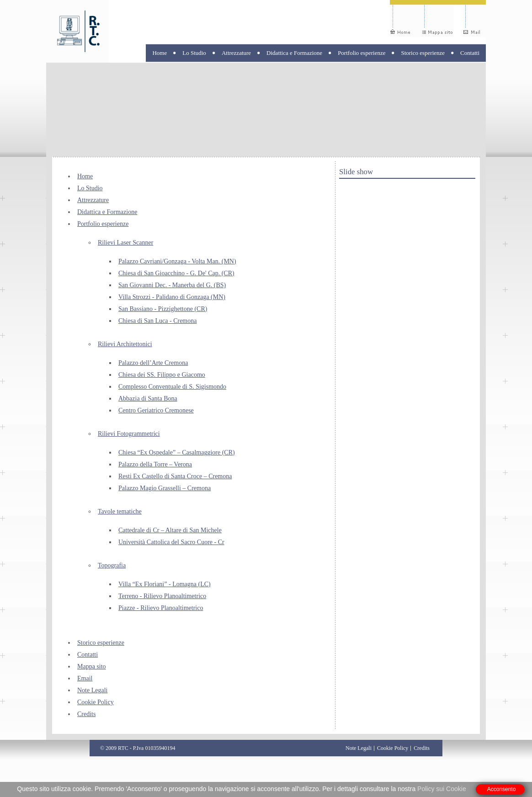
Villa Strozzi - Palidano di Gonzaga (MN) (172, 297)
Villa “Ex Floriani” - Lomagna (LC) (165, 584)
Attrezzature (236, 53)
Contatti (470, 53)
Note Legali (92, 690)
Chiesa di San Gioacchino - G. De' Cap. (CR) (176, 273)
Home (160, 53)
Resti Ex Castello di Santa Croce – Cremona (175, 476)
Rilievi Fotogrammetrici (129, 434)
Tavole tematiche (120, 511)
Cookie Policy (96, 702)
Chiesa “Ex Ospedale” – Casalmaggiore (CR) (177, 452)
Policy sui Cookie (442, 789)
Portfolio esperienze (362, 53)
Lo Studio (194, 53)
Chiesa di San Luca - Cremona (157, 321)
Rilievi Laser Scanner (125, 243)
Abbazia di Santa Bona (148, 398)
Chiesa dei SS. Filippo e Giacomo (162, 375)
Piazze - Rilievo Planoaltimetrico (161, 608)
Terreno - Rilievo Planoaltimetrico (162, 596)
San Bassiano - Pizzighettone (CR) (163, 309)
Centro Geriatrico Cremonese (156, 410)
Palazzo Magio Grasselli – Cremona (165, 488)
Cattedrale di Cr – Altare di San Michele (170, 530)
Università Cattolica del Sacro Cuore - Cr (171, 542)
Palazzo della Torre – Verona (155, 464)
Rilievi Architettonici (125, 344)
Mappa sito (92, 666)
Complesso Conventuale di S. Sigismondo (172, 387)
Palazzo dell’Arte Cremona (153, 363)
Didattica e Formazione (294, 53)
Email (85, 678)
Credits (86, 714)
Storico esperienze (423, 53)
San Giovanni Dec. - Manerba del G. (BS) (172, 285)
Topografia (112, 565)
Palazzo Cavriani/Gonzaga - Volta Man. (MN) (177, 261)
